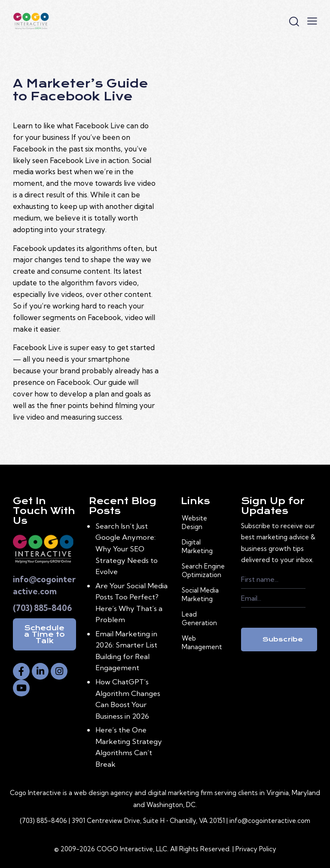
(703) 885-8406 (42, 608)
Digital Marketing (197, 546)
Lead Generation (199, 618)
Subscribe (283, 639)
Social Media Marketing (200, 594)
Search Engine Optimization (203, 570)
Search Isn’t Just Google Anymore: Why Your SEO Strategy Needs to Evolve (127, 549)
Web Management (202, 643)
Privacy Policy (256, 849)
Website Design (194, 522)
